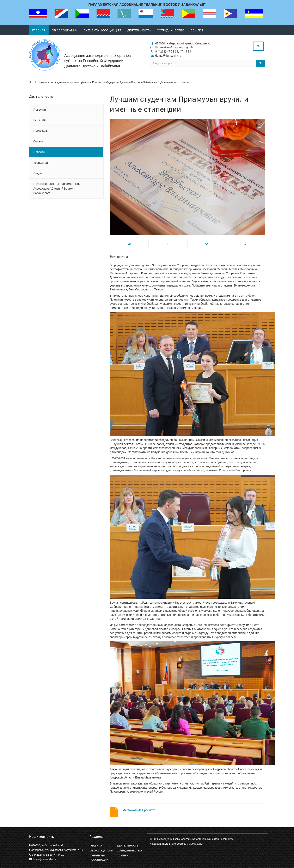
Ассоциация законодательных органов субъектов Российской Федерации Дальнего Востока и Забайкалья (98, 61)
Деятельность (139, 30)
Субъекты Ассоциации (99, 858)
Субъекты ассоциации (102, 30)
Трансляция (41, 163)
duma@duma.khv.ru (44, 859)
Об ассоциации (65, 30)
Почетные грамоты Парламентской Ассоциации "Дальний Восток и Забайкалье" (57, 188)
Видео (38, 173)
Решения (40, 120)
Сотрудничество (171, 30)
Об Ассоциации (101, 851)
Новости (184, 82)
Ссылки (197, 30)
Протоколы (41, 131)
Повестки (40, 110)
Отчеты (38, 141)
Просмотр (147, 810)
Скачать (131, 810)
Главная (39, 30)
